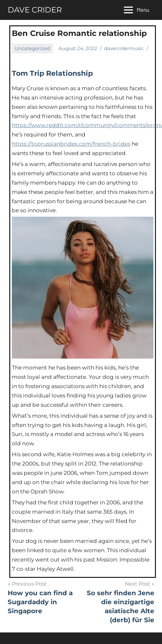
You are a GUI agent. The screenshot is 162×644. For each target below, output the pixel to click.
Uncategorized (32, 48)
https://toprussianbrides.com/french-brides (71, 144)
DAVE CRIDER (35, 10)
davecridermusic (124, 48)
